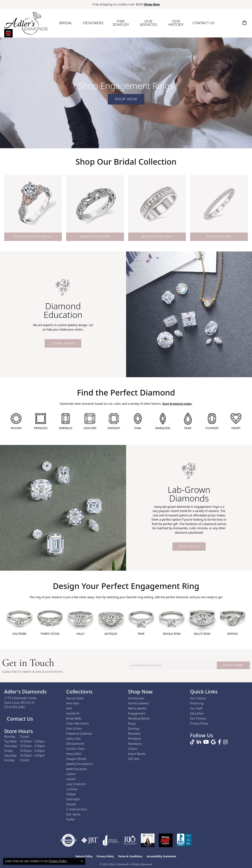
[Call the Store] (15, 707)
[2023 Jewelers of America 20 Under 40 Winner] (148, 840)
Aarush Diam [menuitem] (75, 698)
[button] (33, 204)
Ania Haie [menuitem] (73, 703)
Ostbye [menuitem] (71, 794)
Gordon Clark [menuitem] (75, 749)
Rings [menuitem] (132, 723)
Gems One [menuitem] (73, 739)
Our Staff (196, 708)
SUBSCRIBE (233, 665)
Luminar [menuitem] (72, 789)
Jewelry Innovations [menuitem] (79, 764)
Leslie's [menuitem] (71, 779)
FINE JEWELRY (121, 23)
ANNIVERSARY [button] (219, 237)
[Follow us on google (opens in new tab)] (213, 742)
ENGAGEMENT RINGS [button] (33, 237)
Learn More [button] (63, 343)
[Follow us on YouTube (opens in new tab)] (206, 742)
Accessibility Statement (161, 856)
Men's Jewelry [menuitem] (137, 708)
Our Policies (198, 718)
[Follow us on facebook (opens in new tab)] (219, 742)
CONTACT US (203, 23)
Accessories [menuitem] (136, 698)
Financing (197, 703)
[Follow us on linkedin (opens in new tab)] (199, 742)
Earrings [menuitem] (134, 728)
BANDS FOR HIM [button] (157, 237)
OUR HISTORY (176, 23)
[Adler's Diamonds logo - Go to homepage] (26, 23)
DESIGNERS (93, 23)
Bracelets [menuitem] (135, 734)
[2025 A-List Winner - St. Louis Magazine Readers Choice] (166, 840)
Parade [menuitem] (71, 804)
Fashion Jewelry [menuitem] (139, 703)
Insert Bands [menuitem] (137, 754)
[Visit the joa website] (111, 840)
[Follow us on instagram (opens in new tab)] (225, 742)
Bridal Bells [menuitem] (74, 718)
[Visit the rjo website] (130, 840)
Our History (198, 698)
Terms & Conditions (130, 856)
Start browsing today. (177, 404)
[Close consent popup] (82, 861)
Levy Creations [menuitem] (76, 784)
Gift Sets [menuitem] (134, 759)
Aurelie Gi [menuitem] (73, 713)
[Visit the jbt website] (90, 840)
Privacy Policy (199, 723)
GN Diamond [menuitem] (75, 744)
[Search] (224, 23)
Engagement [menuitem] (137, 713)
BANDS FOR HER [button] (95, 237)
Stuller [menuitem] (71, 819)
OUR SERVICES (148, 23)
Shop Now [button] (152, 4)
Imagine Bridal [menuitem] (76, 759)
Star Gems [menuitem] (73, 814)
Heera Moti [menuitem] (74, 754)
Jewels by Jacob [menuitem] (76, 769)
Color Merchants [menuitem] (77, 723)
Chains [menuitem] (133, 749)
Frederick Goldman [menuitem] (79, 734)
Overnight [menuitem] (73, 799)
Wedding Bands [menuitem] (139, 718)
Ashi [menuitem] (69, 708)
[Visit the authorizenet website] (68, 840)
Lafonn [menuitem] (71, 774)
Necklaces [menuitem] (135, 744)
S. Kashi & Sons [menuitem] (77, 809)
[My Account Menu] (234, 23)
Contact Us (19, 719)
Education (197, 713)
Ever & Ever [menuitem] (74, 728)
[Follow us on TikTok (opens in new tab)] (192, 742)
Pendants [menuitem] (135, 739)
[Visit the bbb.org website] (184, 840)
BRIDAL (66, 23)
